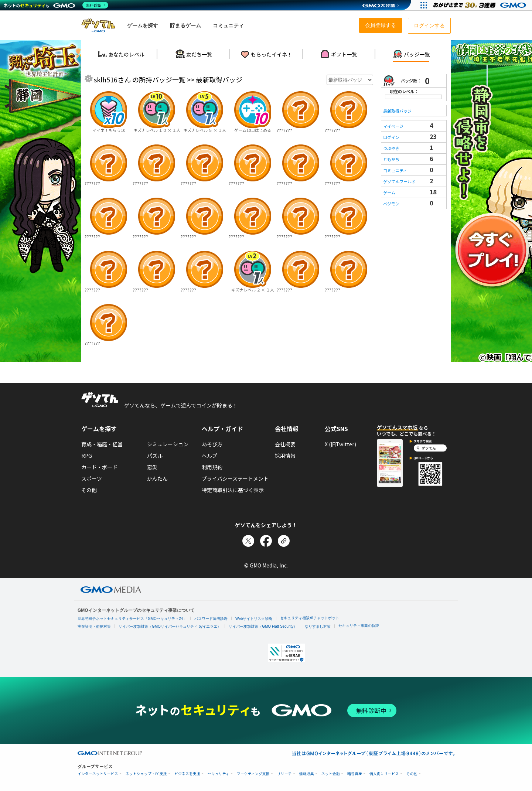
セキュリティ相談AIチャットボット (309, 618)
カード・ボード (99, 467)
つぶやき (391, 148)
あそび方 (212, 444)
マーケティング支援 (253, 774)
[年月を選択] (350, 80)
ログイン (391, 137)
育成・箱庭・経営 (102, 444)
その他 (89, 490)
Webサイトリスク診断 (254, 619)
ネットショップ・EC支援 (146, 774)
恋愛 (152, 467)
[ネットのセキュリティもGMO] (57, 5)
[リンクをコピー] (284, 541)
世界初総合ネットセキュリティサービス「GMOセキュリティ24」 (132, 619)
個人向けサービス (384, 774)
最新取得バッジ (397, 111)
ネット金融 (331, 774)
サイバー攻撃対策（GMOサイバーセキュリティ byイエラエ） (170, 626)
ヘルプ (209, 456)
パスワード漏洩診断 (211, 619)
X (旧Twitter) (340, 444)
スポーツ (92, 478)
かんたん (157, 478)
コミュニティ (395, 170)
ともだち (391, 159)
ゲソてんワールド (399, 181)
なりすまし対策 (318, 626)
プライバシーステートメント (235, 478)
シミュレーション (168, 444)
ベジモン (391, 204)
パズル (155, 456)
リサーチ (284, 774)
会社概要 (285, 444)
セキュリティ (219, 774)
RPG (87, 456)
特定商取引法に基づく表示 (233, 490)
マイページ (393, 126)
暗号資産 (355, 774)
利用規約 (212, 467)
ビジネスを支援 (187, 774)
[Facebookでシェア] (266, 541)
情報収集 (307, 774)
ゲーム (389, 192)
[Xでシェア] (248, 541)
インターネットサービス (98, 774)
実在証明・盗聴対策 (94, 626)
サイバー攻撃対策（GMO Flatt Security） (263, 626)
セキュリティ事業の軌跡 (359, 626)
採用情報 (285, 456)
